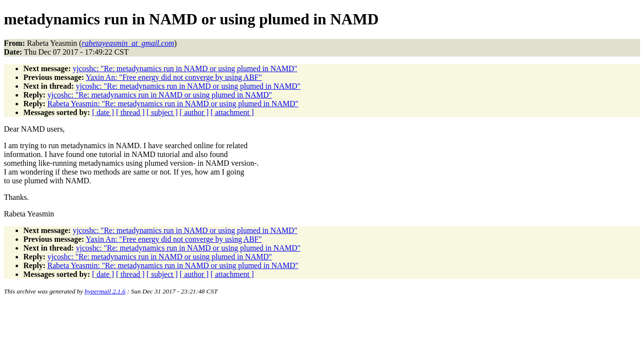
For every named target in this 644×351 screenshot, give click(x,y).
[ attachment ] (232, 112)
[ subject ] (162, 112)
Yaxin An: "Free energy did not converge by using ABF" (174, 77)
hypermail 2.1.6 (105, 291)
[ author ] (194, 112)
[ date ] (103, 112)
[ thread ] (130, 112)
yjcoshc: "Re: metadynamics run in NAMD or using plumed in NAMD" (185, 68)
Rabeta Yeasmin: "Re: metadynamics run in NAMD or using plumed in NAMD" (173, 104)
